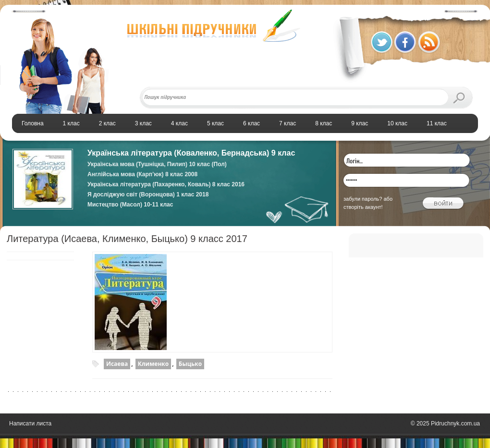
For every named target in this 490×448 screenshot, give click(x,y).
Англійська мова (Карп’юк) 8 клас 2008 (142, 174)
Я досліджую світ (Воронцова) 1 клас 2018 (148, 194)
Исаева (117, 364)
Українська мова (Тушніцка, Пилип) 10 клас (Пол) (157, 164)
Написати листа (30, 424)
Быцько (190, 364)
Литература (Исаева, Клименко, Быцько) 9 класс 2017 (127, 239)
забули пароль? (363, 199)
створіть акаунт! (363, 207)
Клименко (153, 364)
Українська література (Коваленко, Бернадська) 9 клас (191, 153)
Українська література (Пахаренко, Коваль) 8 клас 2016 (166, 184)
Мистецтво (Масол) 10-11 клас (130, 205)
